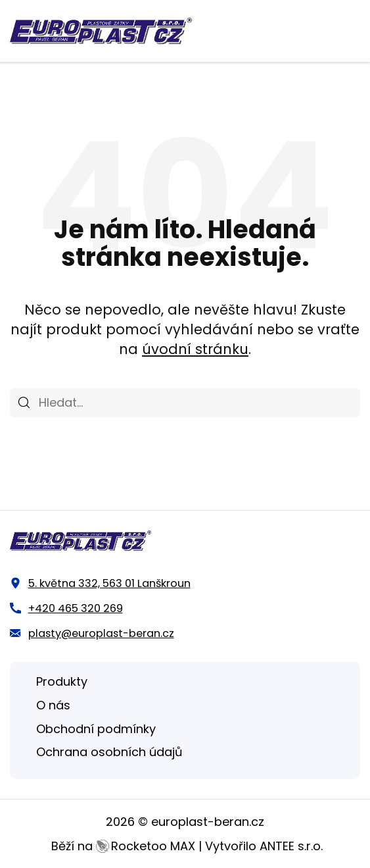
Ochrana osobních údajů (109, 752)
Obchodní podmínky (96, 729)
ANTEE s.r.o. (291, 846)
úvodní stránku (195, 349)
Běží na (123, 846)
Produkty (62, 681)
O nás (53, 705)
